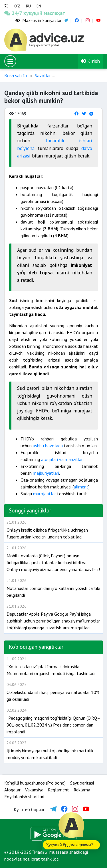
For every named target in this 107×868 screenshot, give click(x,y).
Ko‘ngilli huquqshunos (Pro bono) (35, 783)
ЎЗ (6, 6)
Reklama (82, 790)
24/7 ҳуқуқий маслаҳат (13, 13)
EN (39, 6)
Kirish (90, 61)
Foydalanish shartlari (24, 797)
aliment (81, 487)
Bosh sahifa (16, 75)
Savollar (43, 75)
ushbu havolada (48, 446)
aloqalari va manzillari (62, 459)
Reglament (58, 790)
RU (28, 6)
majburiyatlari (46, 473)
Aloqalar (12, 790)
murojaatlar (45, 494)
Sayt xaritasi (82, 783)
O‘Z (17, 6)
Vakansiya (34, 790)
